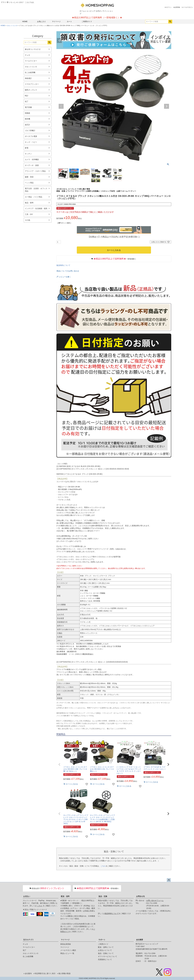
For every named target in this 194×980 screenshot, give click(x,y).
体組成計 (28, 78)
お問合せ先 (140, 896)
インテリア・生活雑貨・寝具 (36, 208)
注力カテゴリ (28, 940)
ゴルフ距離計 (30, 130)
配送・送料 (65, 896)
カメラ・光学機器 (32, 159)
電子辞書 (28, 107)
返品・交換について (106, 953)
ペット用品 (29, 183)
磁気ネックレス (31, 90)
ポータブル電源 (31, 136)
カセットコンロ (12, 26)
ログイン (169, 7)
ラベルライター (31, 61)
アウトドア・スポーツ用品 (35, 171)
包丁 (27, 101)
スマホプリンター (32, 84)
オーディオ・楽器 (32, 165)
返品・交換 (103, 896)
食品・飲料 (29, 203)
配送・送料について (106, 947)
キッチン (28, 154)
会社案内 (28, 973)
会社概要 (140, 940)
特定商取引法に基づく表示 (45, 973)
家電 (27, 148)
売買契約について (105, 960)
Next (168, 40)
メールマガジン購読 (68, 950)
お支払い (27, 896)
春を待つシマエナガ (33, 49)
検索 (170, 22)
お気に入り (41, 21)
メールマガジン (188, 7)
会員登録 (177, 7)
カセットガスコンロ (31, 953)
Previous (59, 40)
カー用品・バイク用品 (34, 197)
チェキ (27, 55)
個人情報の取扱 (64, 973)
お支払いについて (105, 950)
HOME (25, 21)
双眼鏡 (27, 113)
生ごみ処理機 (30, 72)
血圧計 (27, 125)
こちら (103, 866)
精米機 (27, 119)
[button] (59, 764)
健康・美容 (29, 177)
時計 (27, 96)
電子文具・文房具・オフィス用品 (36, 190)
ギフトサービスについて (108, 956)
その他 (27, 220)
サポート (102, 940)
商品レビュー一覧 (67, 953)
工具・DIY (29, 214)
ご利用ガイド (87, 21)
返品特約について (63, 265)
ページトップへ (169, 880)
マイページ (56, 21)
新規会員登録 (66, 944)
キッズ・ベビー (31, 142)
